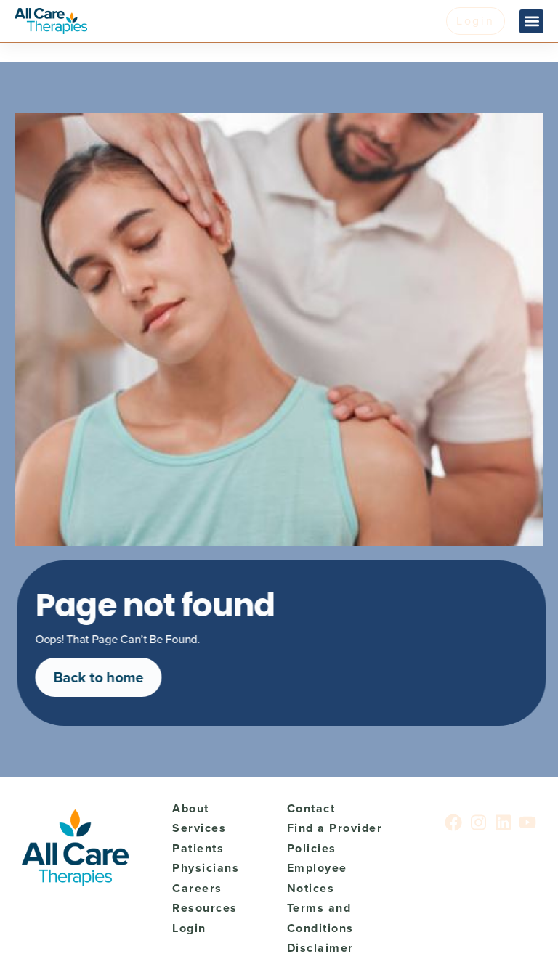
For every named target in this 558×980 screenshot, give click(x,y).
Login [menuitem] (189, 928)
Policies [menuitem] (312, 848)
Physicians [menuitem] (206, 868)
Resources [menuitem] (205, 908)
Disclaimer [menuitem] (320, 948)
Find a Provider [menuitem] (335, 828)
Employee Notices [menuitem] (317, 878)
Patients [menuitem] (198, 848)
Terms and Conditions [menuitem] (320, 918)
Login (476, 21)
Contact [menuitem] (311, 808)
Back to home (104, 677)
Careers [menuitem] (197, 888)
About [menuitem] (191, 808)
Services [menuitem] (199, 828)
